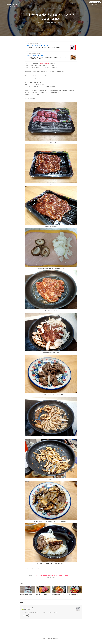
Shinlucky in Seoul (12, 4)
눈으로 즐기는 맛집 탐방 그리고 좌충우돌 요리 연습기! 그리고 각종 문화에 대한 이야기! (39, 614)
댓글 (22, 604)
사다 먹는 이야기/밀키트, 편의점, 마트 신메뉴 (52, 577)
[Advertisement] (51, 51)
